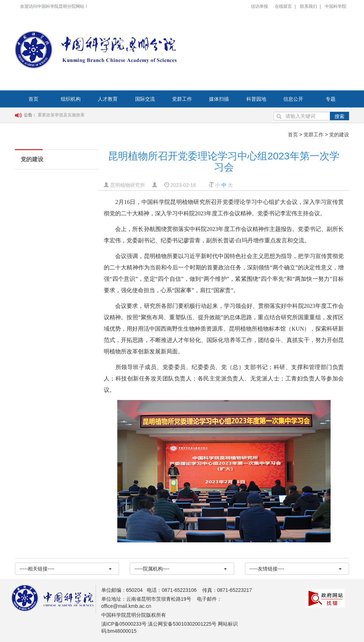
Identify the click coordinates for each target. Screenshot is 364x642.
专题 (331, 99)
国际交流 (145, 99)
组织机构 (71, 99)
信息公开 (293, 99)
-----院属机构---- (180, 569)
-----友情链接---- (296, 569)
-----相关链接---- (66, 569)
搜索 (339, 116)
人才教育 (108, 99)
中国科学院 (336, 6)
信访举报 (259, 6)
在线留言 (283, 6)
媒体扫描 (219, 99)
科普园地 (256, 99)
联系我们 (309, 6)
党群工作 (182, 99)
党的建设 (339, 135)
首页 (33, 99)
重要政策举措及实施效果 (61, 115)
